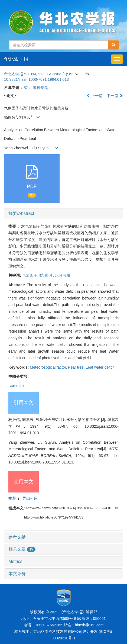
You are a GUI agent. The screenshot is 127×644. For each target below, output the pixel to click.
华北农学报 (16, 59)
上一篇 (95, 96)
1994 (32, 74)
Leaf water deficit (100, 367)
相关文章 (22, 549)
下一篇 (115, 96)
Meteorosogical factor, (49, 367)
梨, (42, 275)
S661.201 (17, 386)
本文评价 (17, 574)
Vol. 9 (43, 74)
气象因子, (31, 275)
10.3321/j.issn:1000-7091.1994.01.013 (36, 79)
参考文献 (17, 537)
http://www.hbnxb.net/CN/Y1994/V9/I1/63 (54, 517)
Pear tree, (77, 367)
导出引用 (30, 498)
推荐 (12, 498)
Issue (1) (60, 74)
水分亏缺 (63, 275)
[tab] (63, 214)
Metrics (15, 561)
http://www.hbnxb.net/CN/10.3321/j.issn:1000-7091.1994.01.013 (72, 508)
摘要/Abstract (21, 213)
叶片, (50, 275)
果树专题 (40, 88)
